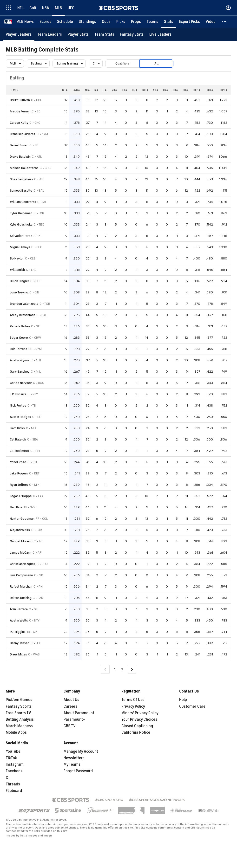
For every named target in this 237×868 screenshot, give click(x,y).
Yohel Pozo (18, 462)
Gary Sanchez (20, 372)
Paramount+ (74, 719)
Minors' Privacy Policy (140, 713)
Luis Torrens (19, 349)
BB (175, 90)
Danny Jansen (20, 643)
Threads (13, 784)
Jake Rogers (19, 473)
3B (124, 90)
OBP (197, 90)
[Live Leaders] (160, 34)
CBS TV (70, 726)
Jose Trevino (19, 292)
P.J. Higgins (18, 632)
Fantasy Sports (19, 706)
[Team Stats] (104, 34)
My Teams (72, 764)
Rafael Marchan (21, 586)
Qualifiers (122, 63)
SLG (210, 90)
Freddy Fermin (20, 111)
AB (87, 90)
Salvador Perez (21, 236)
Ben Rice (16, 507)
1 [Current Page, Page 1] (115, 669)
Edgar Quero (19, 338)
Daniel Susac (19, 145)
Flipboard (14, 791)
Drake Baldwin (20, 157)
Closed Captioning (137, 726)
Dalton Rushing (21, 598)
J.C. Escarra (18, 394)
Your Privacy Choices (139, 719)
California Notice (136, 732)
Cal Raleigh (18, 439)
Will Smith (17, 270)
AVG (77, 90)
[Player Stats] (78, 34)
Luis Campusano (21, 575)
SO (185, 90)
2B (114, 90)
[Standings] (87, 22)
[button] (224, 22)
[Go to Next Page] (132, 670)
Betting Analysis (20, 719)
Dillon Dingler (20, 281)
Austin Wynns (20, 360)
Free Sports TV (18, 713)
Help (183, 700)
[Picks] (121, 22)
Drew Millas (18, 654)
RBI (145, 90)
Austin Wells (19, 620)
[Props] (136, 22)
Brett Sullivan (20, 100)
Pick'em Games (19, 700)
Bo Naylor (17, 258)
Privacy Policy (133, 706)
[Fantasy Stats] (132, 34)
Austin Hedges (20, 417)
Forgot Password (78, 771)
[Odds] (106, 22)
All (156, 63)
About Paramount (79, 713)
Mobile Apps (16, 732)
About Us (71, 700)
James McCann (21, 553)
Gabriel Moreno (21, 541)
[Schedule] (65, 22)
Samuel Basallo (21, 191)
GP (65, 90)
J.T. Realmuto (20, 451)
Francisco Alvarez (23, 134)
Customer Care (192, 706)
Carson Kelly (19, 123)
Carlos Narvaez (21, 383)
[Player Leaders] (19, 34)
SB (156, 90)
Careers (70, 706)
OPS (224, 90)
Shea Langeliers (21, 179)
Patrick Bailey (20, 326)
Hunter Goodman (22, 519)
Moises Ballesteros (24, 168)
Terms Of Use (133, 700)
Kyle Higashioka (21, 224)
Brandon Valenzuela (24, 304)
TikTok (11, 758)
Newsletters (74, 758)
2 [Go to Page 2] (122, 669)
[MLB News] (25, 22)
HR (135, 90)
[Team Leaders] (50, 34)
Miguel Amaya (20, 247)
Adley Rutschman (23, 315)
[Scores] (45, 22)
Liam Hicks (17, 428)
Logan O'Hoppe (21, 496)
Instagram (15, 764)
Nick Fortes (18, 405)
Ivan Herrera (19, 609)
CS (165, 90)
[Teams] (152, 22)
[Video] (211, 22)
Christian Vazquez (23, 564)
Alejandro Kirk (20, 530)
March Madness (19, 726)
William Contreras (23, 202)
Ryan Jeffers (19, 485)
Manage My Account (81, 751)
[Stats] (169, 22)
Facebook (14, 771)
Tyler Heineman (21, 213)
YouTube (13, 751)
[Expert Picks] (189, 22)
